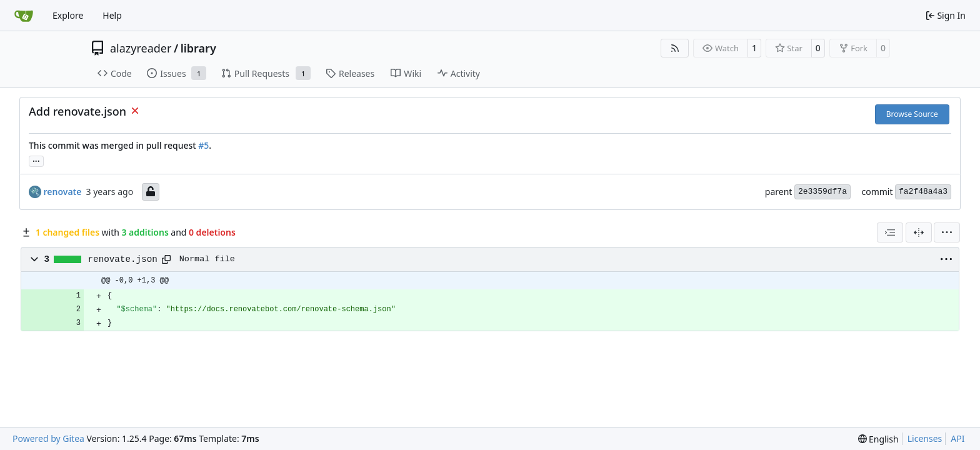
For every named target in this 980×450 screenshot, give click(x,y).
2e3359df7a (822, 192)
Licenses (925, 438)
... (36, 160)
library (198, 48)
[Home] (24, 16)
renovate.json (123, 259)
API (957, 438)
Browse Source (912, 114)
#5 (203, 145)
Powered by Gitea (48, 438)
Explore (68, 15)
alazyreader (141, 48)
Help (112, 15)
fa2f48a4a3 (923, 192)
